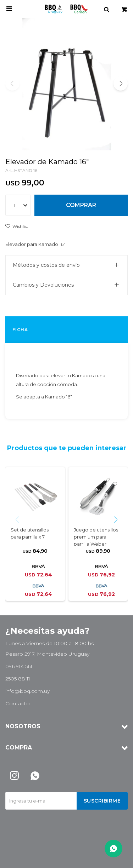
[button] (121, 84)
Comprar (81, 205)
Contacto (18, 703)
